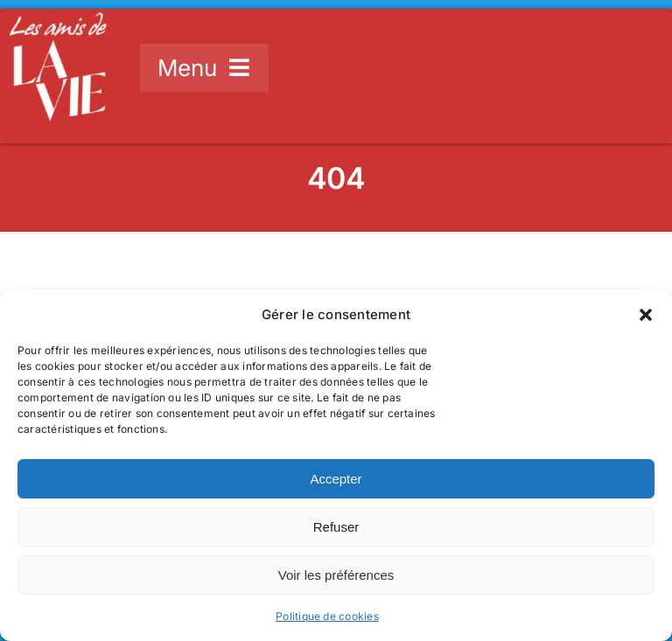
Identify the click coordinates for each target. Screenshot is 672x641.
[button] (646, 315)
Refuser (336, 527)
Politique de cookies (327, 616)
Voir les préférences (336, 575)
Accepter (336, 479)
